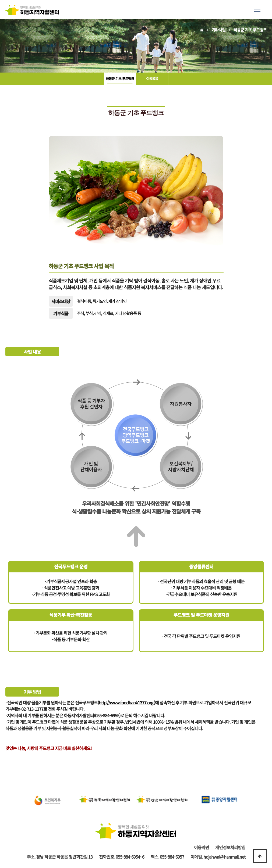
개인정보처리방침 (230, 847)
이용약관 (202, 847)
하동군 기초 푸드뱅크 (120, 79)
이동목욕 (152, 79)
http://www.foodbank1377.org (126, 702)
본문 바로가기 (0, 0)
